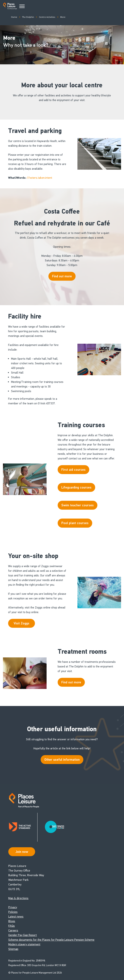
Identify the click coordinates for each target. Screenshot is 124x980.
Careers (13, 930)
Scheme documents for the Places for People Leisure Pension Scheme (51, 940)
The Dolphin (28, 17)
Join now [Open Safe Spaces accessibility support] (22, 852)
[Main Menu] (22, 6)
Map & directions (18, 898)
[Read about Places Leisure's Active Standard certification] (23, 827)
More (63, 17)
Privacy (13, 907)
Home (14, 17)
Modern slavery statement (24, 944)
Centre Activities (47, 17)
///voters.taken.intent (39, 178)
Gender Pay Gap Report (23, 935)
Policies (13, 912)
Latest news (16, 917)
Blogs (12, 921)
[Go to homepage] (10, 7)
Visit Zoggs (22, 623)
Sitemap (13, 949)
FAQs (12, 926)
